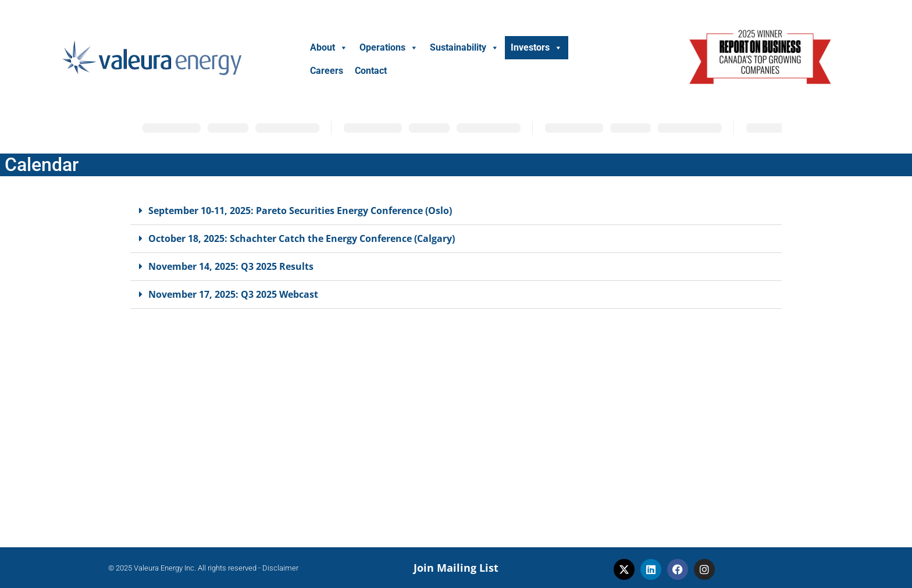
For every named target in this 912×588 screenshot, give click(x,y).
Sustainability (464, 47)
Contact (371, 71)
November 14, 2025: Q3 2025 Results (231, 266)
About (329, 47)
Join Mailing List (456, 568)
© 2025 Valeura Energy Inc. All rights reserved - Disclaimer (203, 568)
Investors (537, 47)
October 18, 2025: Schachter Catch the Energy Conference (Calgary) (302, 238)
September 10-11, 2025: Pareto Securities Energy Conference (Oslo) (300, 211)
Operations (389, 47)
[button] (456, 211)
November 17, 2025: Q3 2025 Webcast (233, 294)
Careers (327, 71)
